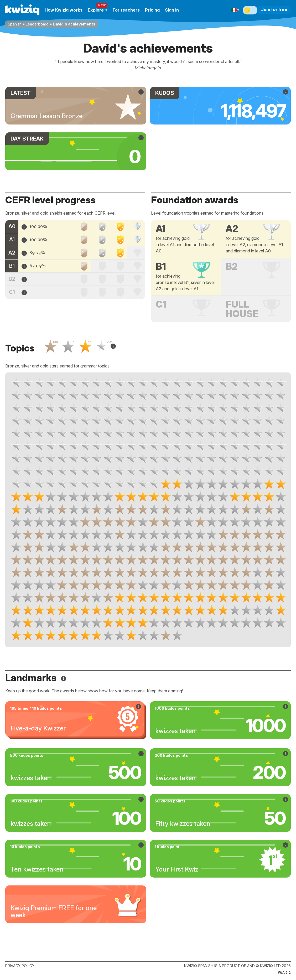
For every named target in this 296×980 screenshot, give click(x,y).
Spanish (15, 24)
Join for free (274, 9)
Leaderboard (37, 24)
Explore (98, 10)
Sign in (172, 10)
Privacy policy (20, 966)
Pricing (152, 10)
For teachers (126, 10)
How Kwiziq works (64, 10)
